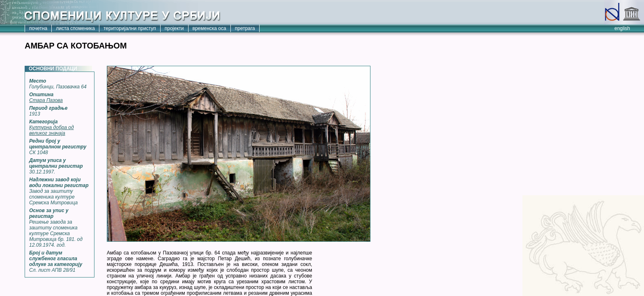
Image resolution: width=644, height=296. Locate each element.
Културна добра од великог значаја (52, 130)
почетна (38, 28)
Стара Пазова (46, 100)
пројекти (174, 28)
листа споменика (75, 28)
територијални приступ (130, 28)
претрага (245, 28)
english (622, 28)
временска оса (209, 28)
